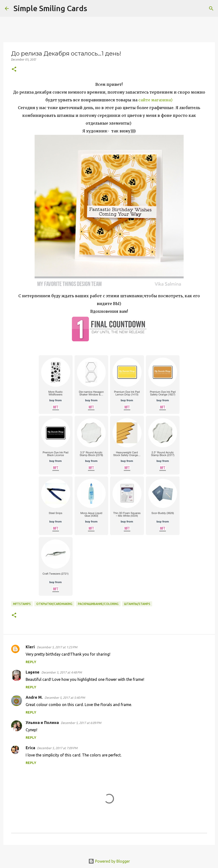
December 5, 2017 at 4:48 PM (62, 672)
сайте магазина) (155, 100)
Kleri (30, 647)
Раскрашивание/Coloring (98, 604)
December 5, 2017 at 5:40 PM (65, 698)
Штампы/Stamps (137, 604)
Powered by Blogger (109, 861)
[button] (14, 69)
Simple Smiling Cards (50, 8)
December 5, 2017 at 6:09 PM (81, 723)
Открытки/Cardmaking (54, 604)
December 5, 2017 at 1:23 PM (57, 647)
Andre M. (34, 697)
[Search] (94, 8)
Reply (31, 662)
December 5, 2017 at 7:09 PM (57, 748)
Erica (30, 748)
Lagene (33, 672)
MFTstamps (22, 604)
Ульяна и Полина (42, 723)
